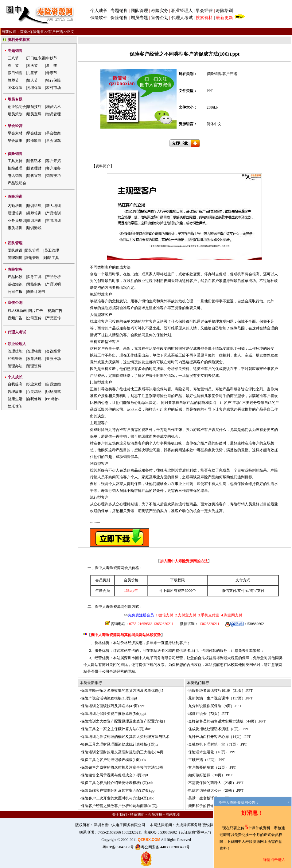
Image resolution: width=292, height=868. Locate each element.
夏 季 (52, 66)
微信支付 (229, 591)
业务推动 (53, 359)
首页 (24, 32)
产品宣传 (53, 318)
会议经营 (53, 351)
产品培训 (53, 213)
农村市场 (53, 88)
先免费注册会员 (141, 615)
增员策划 (15, 114)
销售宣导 (34, 176)
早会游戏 (53, 141)
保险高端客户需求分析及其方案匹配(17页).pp (118, 790)
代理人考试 (182, 18)
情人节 (32, 80)
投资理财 (34, 168)
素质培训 (15, 228)
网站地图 (173, 814)
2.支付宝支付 (185, 615)
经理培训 (15, 213)
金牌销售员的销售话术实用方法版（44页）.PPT (227, 721)
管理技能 (15, 351)
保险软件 (99, 18)
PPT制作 (53, 399)
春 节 (13, 66)
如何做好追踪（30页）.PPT (210, 775)
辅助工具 (52, 258)
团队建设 (15, 250)
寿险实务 (160, 11)
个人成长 (99, 11)
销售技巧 (53, 176)
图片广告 (36, 311)
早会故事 (15, 141)
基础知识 (15, 284)
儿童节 (32, 73)
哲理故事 (15, 392)
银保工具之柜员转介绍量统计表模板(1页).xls (117, 783)
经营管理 (15, 359)
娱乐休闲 (15, 406)
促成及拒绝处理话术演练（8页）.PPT (219, 729)
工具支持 (15, 161)
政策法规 (34, 359)
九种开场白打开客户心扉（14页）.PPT (220, 737)
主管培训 (53, 221)
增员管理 (53, 114)
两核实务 (34, 284)
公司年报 (15, 292)
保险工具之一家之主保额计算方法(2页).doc (116, 729)
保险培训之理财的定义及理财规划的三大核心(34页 (122, 752)
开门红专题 (36, 58)
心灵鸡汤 (34, 392)
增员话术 (53, 107)
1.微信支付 (164, 615)
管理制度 (15, 258)
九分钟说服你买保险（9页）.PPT (215, 706)
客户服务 (53, 168)
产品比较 (15, 277)
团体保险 (15, 88)
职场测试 (53, 392)
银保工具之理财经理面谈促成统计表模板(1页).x (120, 744)
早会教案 (53, 133)
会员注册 (155, 814)
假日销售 (15, 73)
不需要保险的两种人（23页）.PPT (216, 783)
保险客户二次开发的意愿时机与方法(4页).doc (118, 798)
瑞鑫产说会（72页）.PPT (208, 714)
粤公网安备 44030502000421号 (162, 847)
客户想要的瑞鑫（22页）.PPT (212, 767)
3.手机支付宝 (208, 615)
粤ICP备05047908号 (118, 847)
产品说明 (53, 284)
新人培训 (53, 206)
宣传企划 (160, 18)
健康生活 (15, 399)
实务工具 (34, 277)
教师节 (13, 80)
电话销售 (15, 176)
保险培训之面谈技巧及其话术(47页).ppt (113, 706)
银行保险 (53, 80)
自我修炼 (34, 399)
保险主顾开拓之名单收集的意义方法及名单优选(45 (122, 691)
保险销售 (119, 18)
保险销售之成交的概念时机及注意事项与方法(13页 (122, 767)
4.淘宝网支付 (231, 615)
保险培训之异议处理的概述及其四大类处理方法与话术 (125, 737)
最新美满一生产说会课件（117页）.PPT (220, 698)
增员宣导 (34, 114)
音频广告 (15, 318)
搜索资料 (204, 18)
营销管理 (32, 258)
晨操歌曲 (34, 141)
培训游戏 (34, 228)
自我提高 (15, 384)
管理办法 (15, 366)
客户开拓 (56, 32)
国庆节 (32, 66)
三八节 (13, 58)
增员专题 (139, 18)
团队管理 (139, 11)
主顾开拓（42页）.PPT (207, 760)
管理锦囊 (34, 351)
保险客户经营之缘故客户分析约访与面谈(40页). (120, 806)
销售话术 (34, 161)
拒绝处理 (15, 168)
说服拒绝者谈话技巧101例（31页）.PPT (220, 691)
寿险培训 (224, 11)
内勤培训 (15, 206)
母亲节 (52, 73)
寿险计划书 (36, 292)
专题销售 (120, 11)
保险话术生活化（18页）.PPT (212, 752)
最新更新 (224, 18)
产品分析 (53, 277)
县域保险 (34, 88)
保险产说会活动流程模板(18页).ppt (109, 698)
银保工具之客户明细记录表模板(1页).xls (113, 760)
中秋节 (52, 58)
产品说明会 (17, 183)
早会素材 (15, 133)
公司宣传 (34, 318)
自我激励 (53, 384)
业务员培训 (17, 221)
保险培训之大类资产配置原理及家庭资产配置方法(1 (123, 721)
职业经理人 (182, 11)
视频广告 (55, 311)
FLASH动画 (17, 311)
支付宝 (243, 591)
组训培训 (34, 221)
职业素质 (34, 384)
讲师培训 (34, 213)
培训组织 (34, 206)
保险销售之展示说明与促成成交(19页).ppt (115, 775)
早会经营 (204, 11)
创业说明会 (17, 107)
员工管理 (52, 250)
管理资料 (34, 366)
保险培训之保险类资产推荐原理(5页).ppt (114, 714)
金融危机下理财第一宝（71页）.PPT (218, 744)
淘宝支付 (257, 591)
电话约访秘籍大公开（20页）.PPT (216, 790)
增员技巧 (34, 107)
